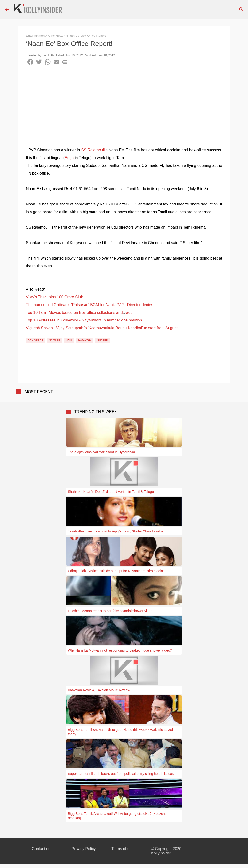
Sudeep (103, 340)
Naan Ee (54, 340)
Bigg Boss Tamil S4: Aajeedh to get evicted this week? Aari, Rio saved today (120, 732)
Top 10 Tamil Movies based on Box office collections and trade (79, 312)
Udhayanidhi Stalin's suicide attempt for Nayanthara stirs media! (116, 571)
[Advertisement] (124, 105)
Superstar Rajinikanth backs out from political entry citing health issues (121, 774)
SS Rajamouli (93, 150)
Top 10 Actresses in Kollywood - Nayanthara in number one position (84, 320)
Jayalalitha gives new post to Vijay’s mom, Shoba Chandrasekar (116, 531)
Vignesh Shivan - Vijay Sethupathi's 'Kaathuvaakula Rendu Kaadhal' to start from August (102, 328)
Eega (69, 158)
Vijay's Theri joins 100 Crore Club (54, 297)
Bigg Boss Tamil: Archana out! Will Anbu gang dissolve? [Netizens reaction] (117, 816)
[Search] (241, 9)
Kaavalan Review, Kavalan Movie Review (99, 690)
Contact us (41, 849)
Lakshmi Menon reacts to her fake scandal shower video (110, 611)
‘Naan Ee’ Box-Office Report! (86, 36)
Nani (69, 340)
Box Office (36, 340)
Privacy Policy (84, 849)
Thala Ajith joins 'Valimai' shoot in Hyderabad (101, 452)
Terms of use (123, 849)
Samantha (85, 340)
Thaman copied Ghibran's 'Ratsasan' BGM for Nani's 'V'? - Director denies (89, 305)
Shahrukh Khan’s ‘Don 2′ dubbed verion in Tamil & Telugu (111, 492)
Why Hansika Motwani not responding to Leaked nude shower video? (120, 650)
